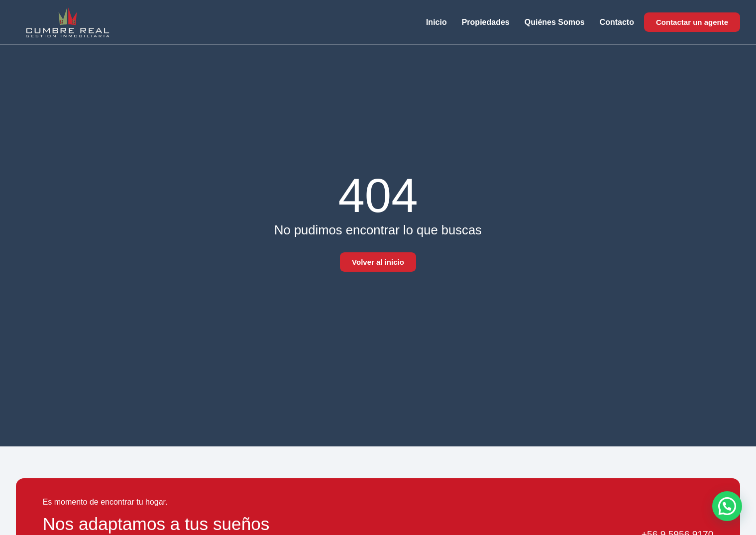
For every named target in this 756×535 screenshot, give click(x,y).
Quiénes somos (555, 22)
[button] (727, 506)
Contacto (617, 22)
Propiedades (486, 22)
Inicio (436, 22)
